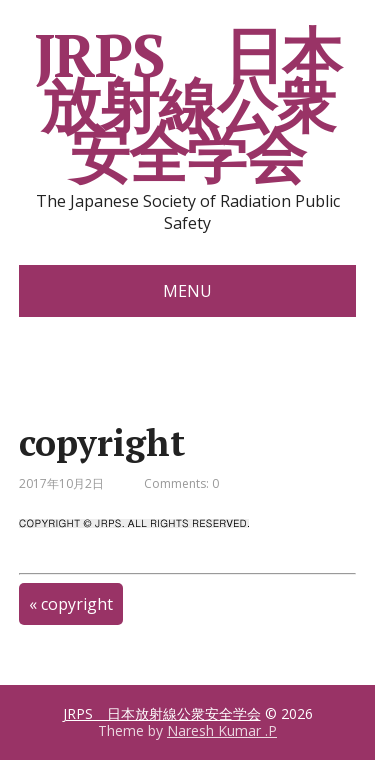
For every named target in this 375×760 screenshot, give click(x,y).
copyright (77, 604)
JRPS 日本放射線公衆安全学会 (188, 105)
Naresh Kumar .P (222, 730)
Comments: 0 (181, 483)
